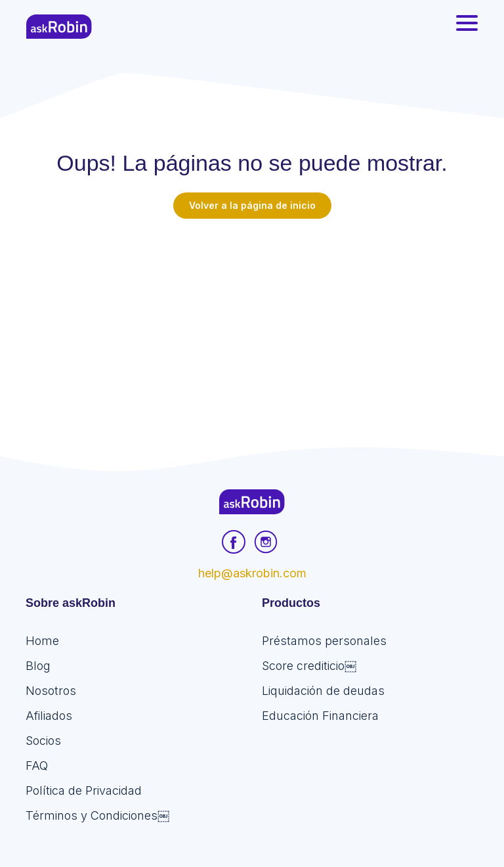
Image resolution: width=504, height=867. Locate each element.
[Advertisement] (252, 317)
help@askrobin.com (252, 573)
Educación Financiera (320, 716)
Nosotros (51, 691)
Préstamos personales (324, 641)
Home (42, 641)
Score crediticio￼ (309, 666)
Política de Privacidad (84, 790)
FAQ (37, 766)
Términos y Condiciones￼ (97, 815)
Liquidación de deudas (323, 691)
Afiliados (49, 716)
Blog (38, 666)
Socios (43, 741)
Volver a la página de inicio (252, 205)
